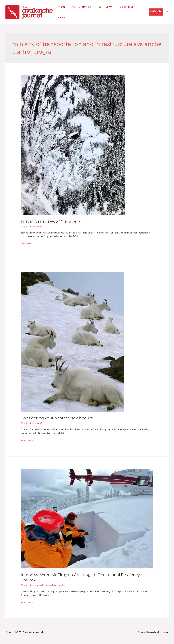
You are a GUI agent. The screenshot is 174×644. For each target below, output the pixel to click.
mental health (55, 585)
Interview (43, 585)
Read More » (27, 243)
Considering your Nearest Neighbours (59, 418)
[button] (156, 12)
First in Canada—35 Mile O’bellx (53, 221)
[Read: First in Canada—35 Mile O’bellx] (73, 145)
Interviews (103, 7)
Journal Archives (80, 7)
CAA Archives (123, 7)
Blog (61, 7)
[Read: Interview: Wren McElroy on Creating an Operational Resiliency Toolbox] (87, 518)
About (62, 17)
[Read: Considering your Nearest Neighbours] (72, 342)
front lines (32, 226)
